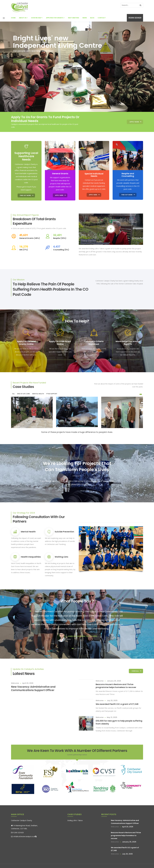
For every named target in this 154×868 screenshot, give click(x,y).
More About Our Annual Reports (128, 343)
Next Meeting (74, 18)
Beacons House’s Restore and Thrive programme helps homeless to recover (116, 686)
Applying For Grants (55, 18)
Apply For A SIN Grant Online (60, 343)
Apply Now (134, 122)
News (85, 18)
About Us (23, 18)
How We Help (37, 18)
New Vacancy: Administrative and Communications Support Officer (33, 688)
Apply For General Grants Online (26, 343)
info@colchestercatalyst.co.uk (23, 836)
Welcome (15, 683)
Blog (92, 18)
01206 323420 (135, 18)
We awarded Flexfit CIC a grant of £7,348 (117, 704)
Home (13, 18)
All (13, 394)
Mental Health (28, 532)
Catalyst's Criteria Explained (94, 343)
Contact (102, 18)
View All (135, 671)
